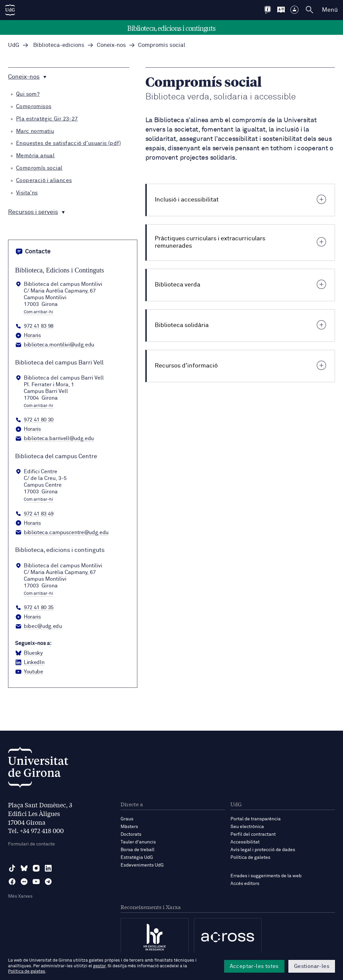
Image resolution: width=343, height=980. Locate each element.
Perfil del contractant (253, 834)
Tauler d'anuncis (138, 842)
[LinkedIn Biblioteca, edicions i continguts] (30, 663)
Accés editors (245, 884)
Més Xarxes (20, 896)
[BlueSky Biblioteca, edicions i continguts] (29, 653)
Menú (330, 10)
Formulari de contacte (31, 844)
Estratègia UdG (137, 857)
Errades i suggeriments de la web (266, 876)
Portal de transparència (256, 819)
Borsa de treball (138, 850)
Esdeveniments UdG (142, 865)
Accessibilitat (245, 842)
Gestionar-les (312, 966)
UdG (14, 45)
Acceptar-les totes (254, 966)
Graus (127, 819)
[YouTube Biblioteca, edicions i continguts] (29, 672)
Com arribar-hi (39, 312)
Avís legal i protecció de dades (263, 850)
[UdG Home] (10, 10)
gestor (99, 966)
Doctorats (131, 834)
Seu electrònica (247, 827)
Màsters (129, 827)
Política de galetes (250, 857)
